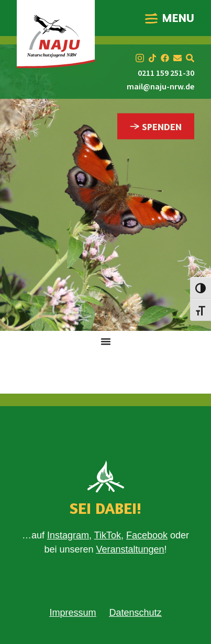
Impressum (73, 613)
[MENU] (151, 18)
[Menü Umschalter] (106, 341)
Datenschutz (135, 613)
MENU (178, 18)
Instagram (68, 535)
